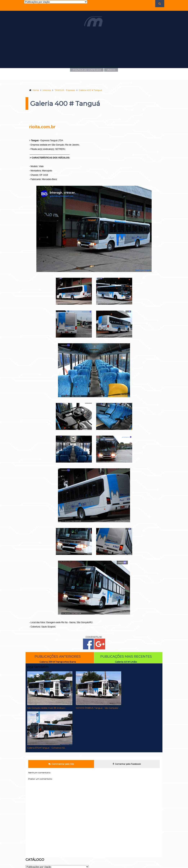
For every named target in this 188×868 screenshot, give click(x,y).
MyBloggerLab (152, 867)
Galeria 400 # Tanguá (89, 90)
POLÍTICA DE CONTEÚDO (87, 70)
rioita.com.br (40, 127)
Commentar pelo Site (60, 725)
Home (34, 90)
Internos (45, 90)
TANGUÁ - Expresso (63, 90)
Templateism (137, 867)
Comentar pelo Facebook (128, 725)
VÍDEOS (111, 70)
